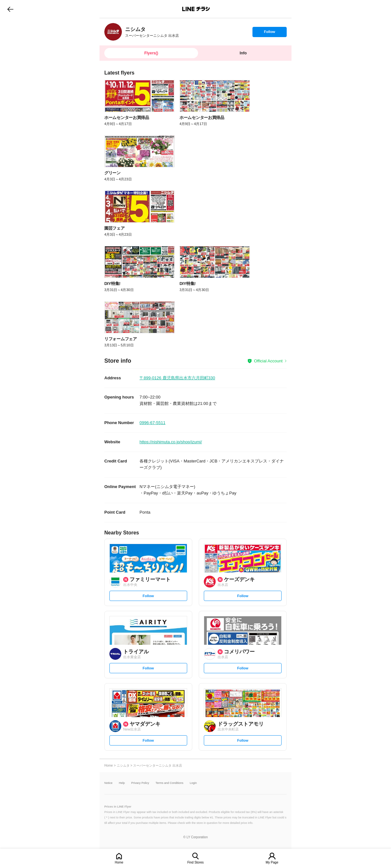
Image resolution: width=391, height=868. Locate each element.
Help (122, 783)
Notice (108, 783)
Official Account (268, 361)
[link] (113, 32)
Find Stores (195, 862)
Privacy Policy (140, 783)
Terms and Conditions (169, 783)
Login (193, 783)
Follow (269, 33)
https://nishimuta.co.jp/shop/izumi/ (171, 442)
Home (119, 862)
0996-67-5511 (152, 423)
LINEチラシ (196, 9)
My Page (272, 862)
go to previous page (10, 9)
